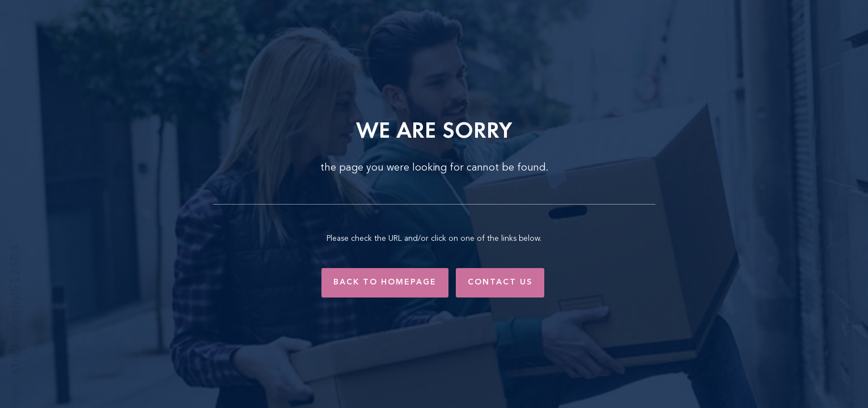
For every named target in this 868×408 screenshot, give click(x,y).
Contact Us (500, 282)
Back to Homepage (385, 282)
